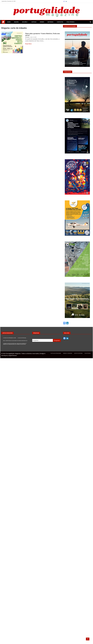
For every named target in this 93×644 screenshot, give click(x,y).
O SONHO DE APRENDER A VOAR (10, 338)
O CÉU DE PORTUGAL (22, 338)
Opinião (42, 22)
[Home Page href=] (3, 22)
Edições (16, 22)
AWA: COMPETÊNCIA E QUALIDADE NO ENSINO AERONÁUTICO (15, 341)
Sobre (9, 22)
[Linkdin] (66, 1)
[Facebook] (64, 1)
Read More (28, 44)
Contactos (60, 22)
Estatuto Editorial (78, 353)
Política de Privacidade (56, 353)
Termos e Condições (68, 353)
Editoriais (50, 22)
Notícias (34, 22)
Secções (25, 22)
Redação (27, 37)
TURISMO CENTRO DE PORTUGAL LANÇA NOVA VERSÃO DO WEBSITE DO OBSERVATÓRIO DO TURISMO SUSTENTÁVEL (15, 344)
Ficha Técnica (71, 22)
